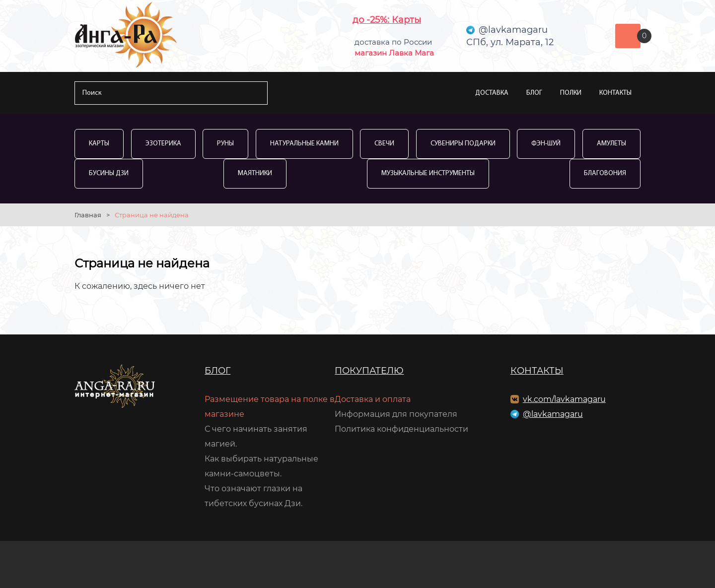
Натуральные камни (304, 144)
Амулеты (611, 144)
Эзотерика (163, 144)
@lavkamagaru (553, 414)
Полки (571, 93)
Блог (534, 93)
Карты (99, 144)
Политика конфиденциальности (401, 429)
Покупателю (369, 371)
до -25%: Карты (387, 20)
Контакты (615, 93)
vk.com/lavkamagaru (564, 399)
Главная (88, 215)
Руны (225, 144)
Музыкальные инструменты (428, 173)
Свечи (384, 144)
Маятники (255, 173)
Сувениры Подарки (463, 144)
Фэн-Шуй (546, 144)
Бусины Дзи (109, 173)
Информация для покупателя (396, 414)
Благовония (605, 173)
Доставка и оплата (373, 399)
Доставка (492, 93)
